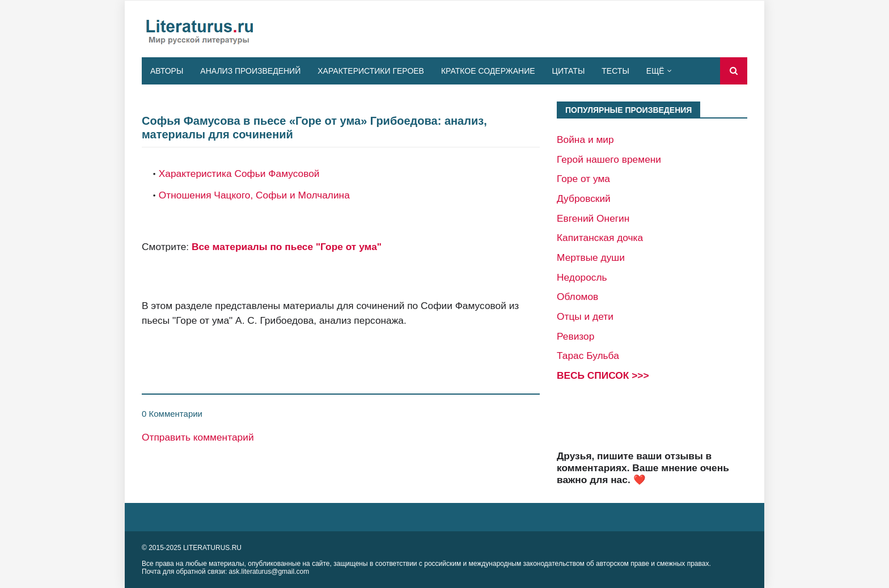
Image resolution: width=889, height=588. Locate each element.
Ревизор (575, 336)
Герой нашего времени (609, 159)
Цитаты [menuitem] (569, 71)
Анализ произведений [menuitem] (250, 71)
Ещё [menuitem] (655, 71)
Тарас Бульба (588, 356)
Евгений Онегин (593, 218)
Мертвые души (591, 257)
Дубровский (584, 198)
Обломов (577, 297)
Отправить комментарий (198, 437)
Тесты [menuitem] (615, 71)
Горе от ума (583, 179)
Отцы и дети (585, 316)
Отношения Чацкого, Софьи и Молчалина (254, 195)
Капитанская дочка (600, 238)
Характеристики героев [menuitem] (371, 71)
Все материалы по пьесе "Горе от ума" (287, 247)
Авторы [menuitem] (167, 71)
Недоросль (582, 277)
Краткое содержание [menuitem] (488, 71)
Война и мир (585, 139)
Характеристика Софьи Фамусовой (239, 174)
